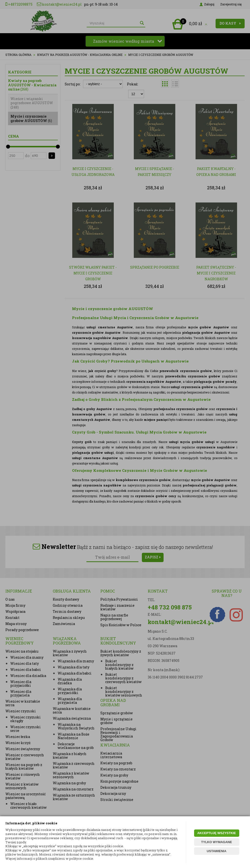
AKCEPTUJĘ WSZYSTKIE (217, 833)
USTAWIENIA (217, 851)
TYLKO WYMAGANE (217, 842)
